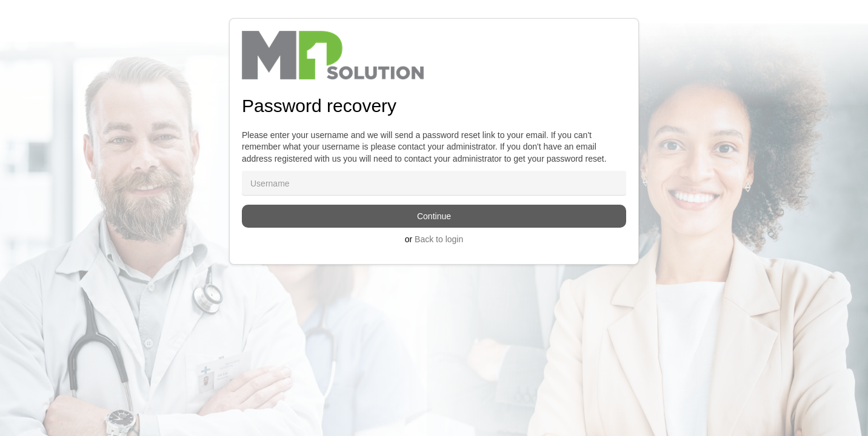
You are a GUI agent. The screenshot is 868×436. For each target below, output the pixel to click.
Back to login (439, 239)
